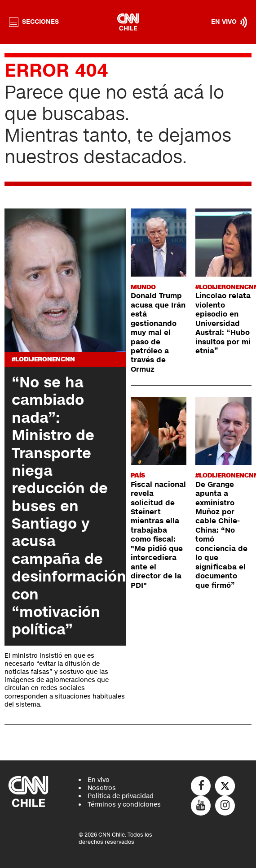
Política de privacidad (121, 796)
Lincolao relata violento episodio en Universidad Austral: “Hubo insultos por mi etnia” (223, 323)
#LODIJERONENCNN (43, 359)
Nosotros (102, 788)
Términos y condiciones (124, 805)
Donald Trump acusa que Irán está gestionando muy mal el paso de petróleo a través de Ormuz (158, 333)
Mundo (143, 287)
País (138, 475)
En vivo (99, 780)
